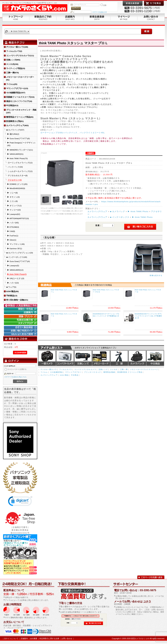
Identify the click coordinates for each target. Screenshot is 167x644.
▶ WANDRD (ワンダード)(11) (20, 150)
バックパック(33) (15, 167)
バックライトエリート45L (92, 133)
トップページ (16, 17)
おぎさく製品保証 (21, 327)
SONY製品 (64, 375)
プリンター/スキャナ (93, 372)
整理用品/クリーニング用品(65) (20, 117)
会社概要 (34, 638)
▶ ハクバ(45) (13, 223)
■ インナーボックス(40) (17, 257)
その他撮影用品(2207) (16, 93)
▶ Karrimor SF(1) (15, 248)
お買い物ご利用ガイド (21, 331)
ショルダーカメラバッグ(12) (20, 171)
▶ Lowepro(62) (14, 214)
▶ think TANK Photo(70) (17, 158)
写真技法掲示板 (21, 320)
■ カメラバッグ (118, 211)
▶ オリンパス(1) (14, 206)
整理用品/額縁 (109, 372)
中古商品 (155, 358)
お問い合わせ (151, 17)
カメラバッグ (137, 358)
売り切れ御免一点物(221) (17, 300)
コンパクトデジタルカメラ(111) (20, 56)
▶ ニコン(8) (12, 201)
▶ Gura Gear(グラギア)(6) (19, 138)
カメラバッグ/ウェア (97, 211)
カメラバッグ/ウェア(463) (17, 125)
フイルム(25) (12, 84)
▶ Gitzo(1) (12, 240)
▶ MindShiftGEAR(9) (16, 188)
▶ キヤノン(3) (13, 197)
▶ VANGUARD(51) (15, 154)
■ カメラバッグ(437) (15, 130)
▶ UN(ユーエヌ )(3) (16, 278)
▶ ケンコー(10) (14, 210)
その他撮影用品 (56, 372)
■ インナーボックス (120, 217)
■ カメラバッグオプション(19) (20, 253)
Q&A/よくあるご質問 (21, 334)
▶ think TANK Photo (138, 211)
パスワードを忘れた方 (99, 12)
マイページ (124, 17)
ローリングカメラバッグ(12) (20, 163)
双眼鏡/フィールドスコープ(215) (20, 97)
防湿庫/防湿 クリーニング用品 (130, 372)
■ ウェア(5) (11, 287)
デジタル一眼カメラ (47, 358)
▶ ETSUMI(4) (13, 227)
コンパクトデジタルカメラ (85, 369)
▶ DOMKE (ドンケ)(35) (17, 184)
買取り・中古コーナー (21, 309)
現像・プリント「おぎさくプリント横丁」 (21, 316)
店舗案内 (70, 17)
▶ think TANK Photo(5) (17, 274)
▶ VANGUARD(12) (15, 270)
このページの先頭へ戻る (151, 577)
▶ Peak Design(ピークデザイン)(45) (21, 144)
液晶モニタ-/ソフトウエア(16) (19, 101)
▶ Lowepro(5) (13, 266)
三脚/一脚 (124, 369)
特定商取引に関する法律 (49, 638)
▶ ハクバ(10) (13, 283)
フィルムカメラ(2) (14, 51)
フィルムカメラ (66, 369)
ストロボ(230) (12, 64)
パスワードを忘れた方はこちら (15, 377)
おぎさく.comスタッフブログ (21, 323)
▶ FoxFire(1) (13, 236)
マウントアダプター (73, 372)
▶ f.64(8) (11, 231)
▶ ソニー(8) (12, 193)
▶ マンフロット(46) (16, 244)
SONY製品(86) (12, 291)
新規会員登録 (97, 17)
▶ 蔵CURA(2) (13, 134)
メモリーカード (101, 358)
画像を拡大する (156, 275)
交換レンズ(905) (13, 60)
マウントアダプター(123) (17, 88)
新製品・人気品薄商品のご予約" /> (21, 306)
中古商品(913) (12, 105)
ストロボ (114, 369)
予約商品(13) (12, 296)
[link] (20, 502)
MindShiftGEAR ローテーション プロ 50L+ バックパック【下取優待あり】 (106, 315)
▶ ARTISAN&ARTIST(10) (18, 218)
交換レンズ (83, 358)
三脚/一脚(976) (13, 73)
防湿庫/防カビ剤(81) (15, 121)
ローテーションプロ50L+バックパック (59, 133)
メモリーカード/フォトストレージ (144, 369)
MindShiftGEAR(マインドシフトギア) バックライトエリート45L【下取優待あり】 (148, 316)
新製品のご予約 (43, 17)
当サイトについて (11, 638)
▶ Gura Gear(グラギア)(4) (19, 261)
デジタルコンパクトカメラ (65, 358)
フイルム (44, 372)
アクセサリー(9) (15, 180)
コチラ (147, 601)
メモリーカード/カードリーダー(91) (20, 78)
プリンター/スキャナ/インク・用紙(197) (21, 111)
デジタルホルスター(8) (18, 175)
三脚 (119, 358)
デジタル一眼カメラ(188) (17, 47)
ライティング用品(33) (16, 68)
